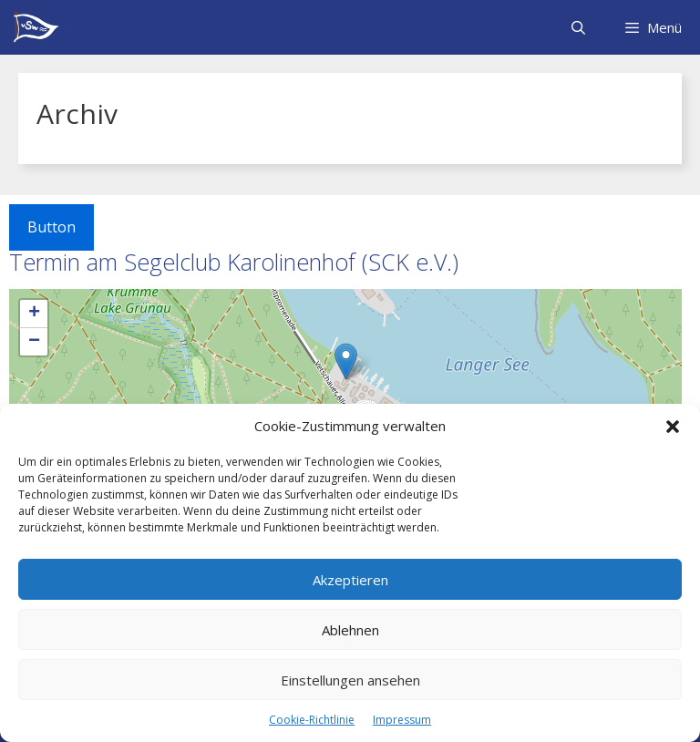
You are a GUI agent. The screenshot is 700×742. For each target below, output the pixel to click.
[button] (673, 427)
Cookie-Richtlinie (312, 720)
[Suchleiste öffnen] (577, 27)
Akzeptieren (350, 580)
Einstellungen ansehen (350, 680)
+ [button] (34, 314)
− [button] (34, 342)
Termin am (234, 262)
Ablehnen (350, 630)
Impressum (402, 720)
